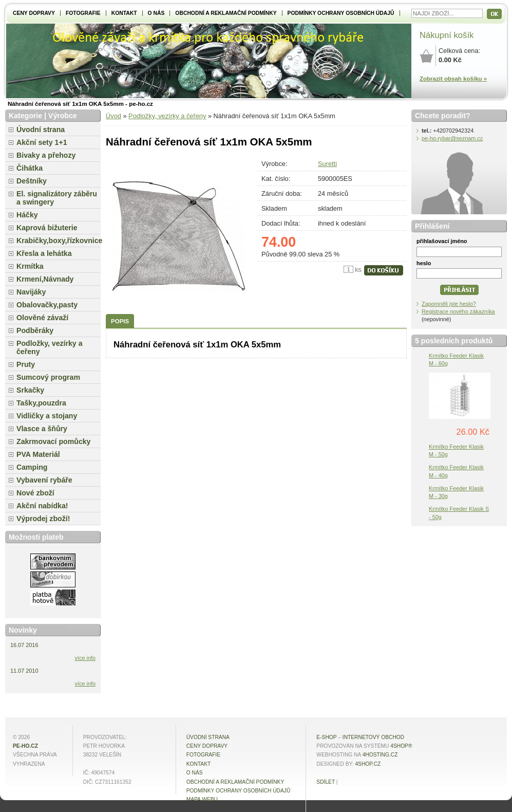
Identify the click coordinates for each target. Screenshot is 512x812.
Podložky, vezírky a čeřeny (167, 116)
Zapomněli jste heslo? (449, 304)
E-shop (326, 737)
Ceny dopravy (34, 13)
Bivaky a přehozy (46, 155)
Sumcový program (48, 377)
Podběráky (35, 330)
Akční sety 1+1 (42, 142)
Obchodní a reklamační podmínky (226, 13)
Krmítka (30, 266)
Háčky (27, 215)
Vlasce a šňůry (42, 429)
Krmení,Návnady (45, 279)
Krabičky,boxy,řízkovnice (59, 241)
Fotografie (83, 13)
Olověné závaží (42, 318)
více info (86, 658)
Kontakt (124, 13)
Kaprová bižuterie (47, 228)
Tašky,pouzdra (41, 403)
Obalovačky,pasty (47, 305)
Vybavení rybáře (44, 480)
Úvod (113, 116)
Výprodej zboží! (43, 519)
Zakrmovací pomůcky (53, 441)
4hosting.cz (380, 755)
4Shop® (401, 746)
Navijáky (31, 292)
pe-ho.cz (25, 746)
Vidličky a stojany (47, 416)
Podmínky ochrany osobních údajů (341, 13)
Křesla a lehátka (44, 253)
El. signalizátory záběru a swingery (57, 198)
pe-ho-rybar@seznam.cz (452, 138)
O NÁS (156, 13)
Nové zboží (35, 493)
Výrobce (63, 116)
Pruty (26, 364)
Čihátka (30, 168)
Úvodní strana (41, 130)
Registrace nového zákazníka (458, 311)
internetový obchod (373, 737)
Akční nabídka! (42, 506)
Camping (32, 467)
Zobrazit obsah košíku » (453, 79)
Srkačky (30, 390)
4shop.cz (368, 764)
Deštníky (32, 181)
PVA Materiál (38, 454)
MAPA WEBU (202, 799)
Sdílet (326, 782)
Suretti (327, 164)
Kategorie (25, 116)
